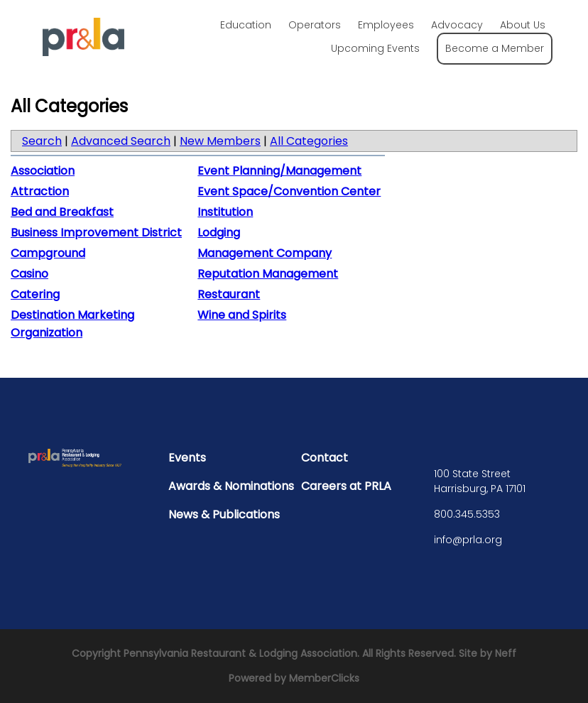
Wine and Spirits (242, 315)
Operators (315, 25)
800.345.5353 (467, 514)
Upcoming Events (375, 48)
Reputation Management (268, 274)
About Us (523, 25)
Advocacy (457, 25)
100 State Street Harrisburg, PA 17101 (480, 481)
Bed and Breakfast (62, 212)
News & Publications (224, 514)
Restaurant (229, 294)
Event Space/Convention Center (289, 191)
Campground (48, 253)
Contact (325, 458)
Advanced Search (121, 141)
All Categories (309, 141)
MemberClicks (324, 678)
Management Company (265, 253)
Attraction (40, 191)
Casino (29, 274)
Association (43, 171)
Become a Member (495, 48)
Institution (225, 212)
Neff (506, 653)
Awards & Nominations (231, 486)
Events (187, 458)
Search (42, 141)
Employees (386, 25)
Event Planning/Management (279, 171)
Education (246, 25)
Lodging (219, 233)
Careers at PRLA (346, 486)
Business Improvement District (96, 233)
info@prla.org (468, 540)
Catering (35, 294)
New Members (220, 141)
